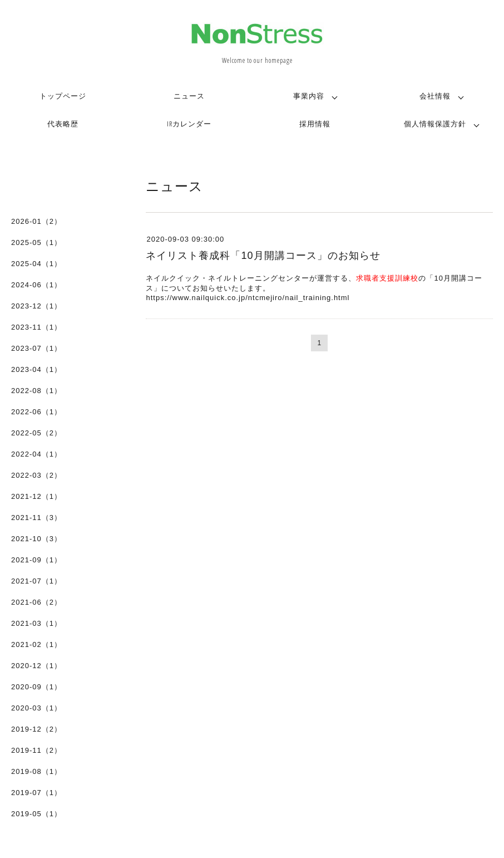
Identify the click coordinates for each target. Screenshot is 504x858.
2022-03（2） (36, 475)
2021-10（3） (36, 539)
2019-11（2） (36, 750)
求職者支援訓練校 (387, 278)
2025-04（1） (36, 264)
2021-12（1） (36, 496)
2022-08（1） (36, 391)
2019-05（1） (36, 814)
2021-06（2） (36, 602)
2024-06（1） (36, 285)
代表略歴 (63, 124)
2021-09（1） (36, 560)
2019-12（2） (36, 729)
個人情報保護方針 (435, 124)
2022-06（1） (36, 412)
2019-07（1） (36, 793)
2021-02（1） (36, 644)
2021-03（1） (36, 623)
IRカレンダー (189, 124)
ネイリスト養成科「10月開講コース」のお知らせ (263, 256)
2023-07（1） (36, 348)
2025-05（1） (36, 242)
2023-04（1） (36, 369)
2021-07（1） (36, 581)
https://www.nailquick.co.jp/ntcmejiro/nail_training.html (248, 298)
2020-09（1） (36, 687)
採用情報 (315, 124)
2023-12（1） (36, 306)
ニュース (189, 96)
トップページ (63, 96)
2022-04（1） (36, 454)
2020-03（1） (36, 708)
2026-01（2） (36, 221)
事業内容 (309, 96)
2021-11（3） (36, 518)
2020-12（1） (36, 666)
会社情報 (435, 96)
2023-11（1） (36, 327)
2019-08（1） (36, 771)
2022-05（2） (36, 433)
